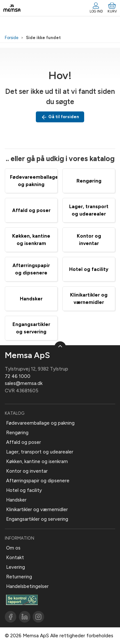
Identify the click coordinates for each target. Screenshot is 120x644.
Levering (16, 567)
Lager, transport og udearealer (40, 452)
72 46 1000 (18, 376)
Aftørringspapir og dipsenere (38, 481)
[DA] (12, 8)
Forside (12, 38)
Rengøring (89, 181)
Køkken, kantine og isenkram (37, 461)
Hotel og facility (89, 269)
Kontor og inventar (27, 471)
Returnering (19, 577)
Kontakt (15, 558)
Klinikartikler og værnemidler (37, 509)
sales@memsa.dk (24, 383)
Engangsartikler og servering (37, 519)
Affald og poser (31, 210)
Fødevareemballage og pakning (40, 423)
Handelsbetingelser (27, 586)
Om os (13, 548)
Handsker (31, 299)
